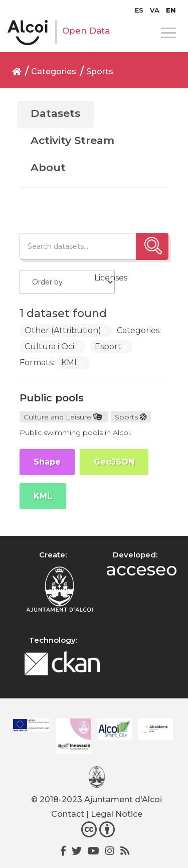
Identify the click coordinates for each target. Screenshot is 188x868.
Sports (100, 71)
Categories (54, 71)
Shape (47, 462)
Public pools (52, 398)
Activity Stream (72, 140)
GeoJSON (114, 462)
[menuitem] (139, 10)
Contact (68, 814)
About (48, 167)
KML (43, 496)
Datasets (55, 113)
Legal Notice (117, 814)
